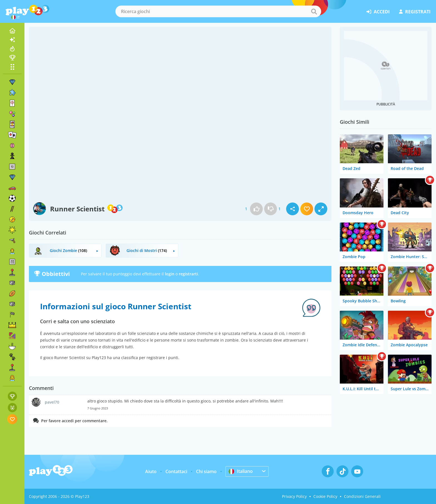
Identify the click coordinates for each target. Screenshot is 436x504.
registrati (415, 12)
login (170, 274)
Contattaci (176, 471)
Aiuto (151, 471)
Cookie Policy (325, 496)
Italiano (241, 471)
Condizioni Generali (362, 496)
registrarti (188, 274)
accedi (378, 12)
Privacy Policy (294, 496)
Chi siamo (206, 471)
